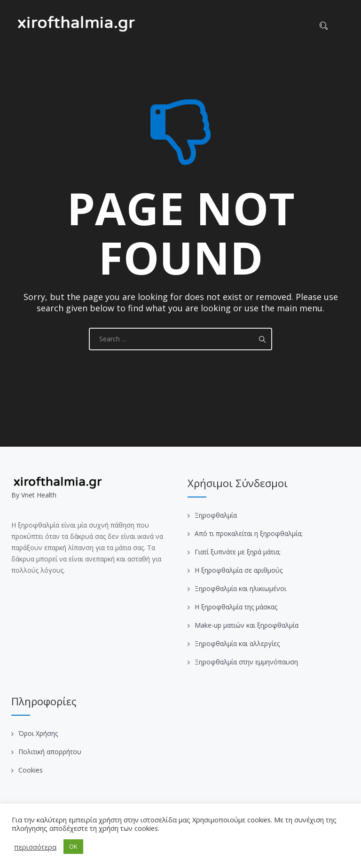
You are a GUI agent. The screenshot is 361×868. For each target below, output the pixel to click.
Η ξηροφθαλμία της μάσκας (236, 607)
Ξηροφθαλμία (216, 515)
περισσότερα (35, 847)
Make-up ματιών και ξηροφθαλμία (247, 625)
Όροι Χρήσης (38, 733)
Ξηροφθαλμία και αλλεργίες (237, 643)
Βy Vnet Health (34, 495)
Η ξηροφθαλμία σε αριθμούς (239, 570)
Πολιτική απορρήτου (50, 752)
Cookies (31, 770)
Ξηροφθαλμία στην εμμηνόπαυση (246, 662)
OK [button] (73, 846)
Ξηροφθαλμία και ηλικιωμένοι (240, 588)
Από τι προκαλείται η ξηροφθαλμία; (249, 533)
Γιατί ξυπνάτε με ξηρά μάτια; (238, 552)
